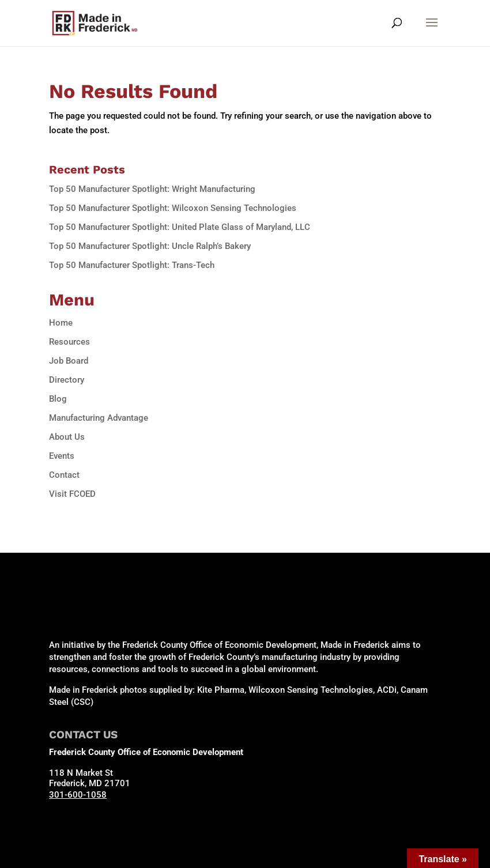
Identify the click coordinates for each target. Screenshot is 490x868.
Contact (64, 475)
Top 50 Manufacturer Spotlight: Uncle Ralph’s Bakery (150, 246)
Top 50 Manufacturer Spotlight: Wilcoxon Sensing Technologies (173, 208)
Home (61, 323)
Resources (69, 342)
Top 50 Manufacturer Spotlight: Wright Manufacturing (152, 189)
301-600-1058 (78, 795)
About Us (67, 437)
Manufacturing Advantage (99, 418)
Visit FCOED (72, 494)
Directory (67, 380)
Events (62, 456)
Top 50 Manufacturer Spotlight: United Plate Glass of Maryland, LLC (180, 227)
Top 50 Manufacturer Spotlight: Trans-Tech (132, 265)
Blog (58, 399)
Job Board (69, 361)
